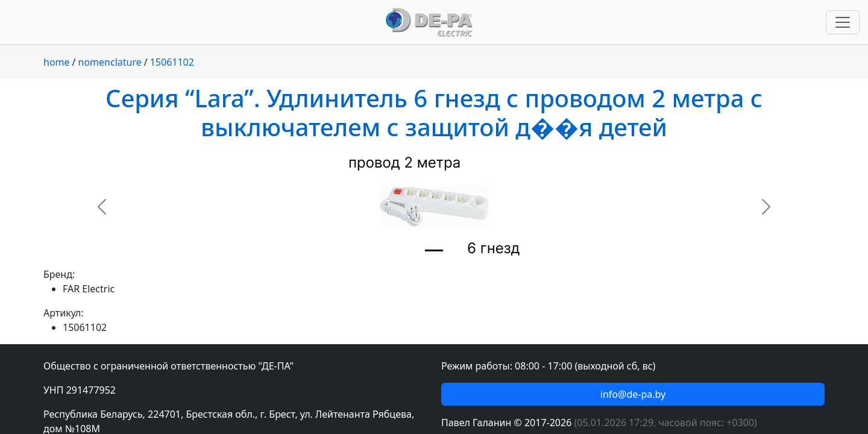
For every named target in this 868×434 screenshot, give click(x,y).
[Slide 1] (434, 250)
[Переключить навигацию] (843, 22)
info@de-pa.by (633, 394)
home (57, 62)
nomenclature (110, 62)
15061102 (172, 62)
